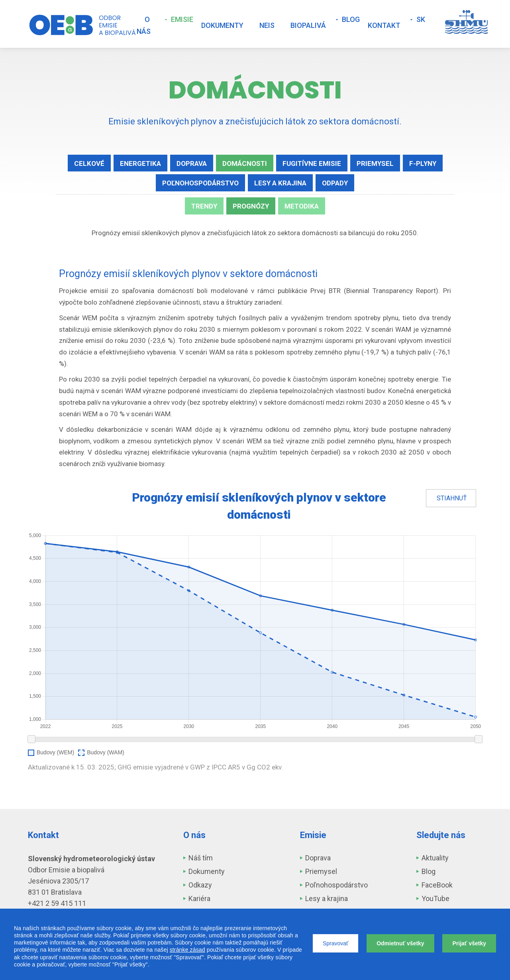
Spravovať (335, 943)
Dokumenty (222, 25)
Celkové (89, 163)
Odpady (335, 183)
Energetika (140, 163)
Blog (351, 19)
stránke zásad (187, 950)
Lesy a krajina (280, 183)
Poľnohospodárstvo (200, 183)
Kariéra (199, 898)
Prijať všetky (469, 943)
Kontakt (384, 25)
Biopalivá (308, 25)
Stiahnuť (452, 498)
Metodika (302, 206)
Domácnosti (245, 163)
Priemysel (375, 163)
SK (421, 19)
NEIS (267, 25)
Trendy (204, 206)
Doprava (192, 163)
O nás (144, 26)
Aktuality (435, 858)
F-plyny (423, 163)
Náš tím (201, 858)
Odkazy (200, 885)
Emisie (182, 19)
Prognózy (251, 206)
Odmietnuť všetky (400, 943)
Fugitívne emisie (312, 163)
